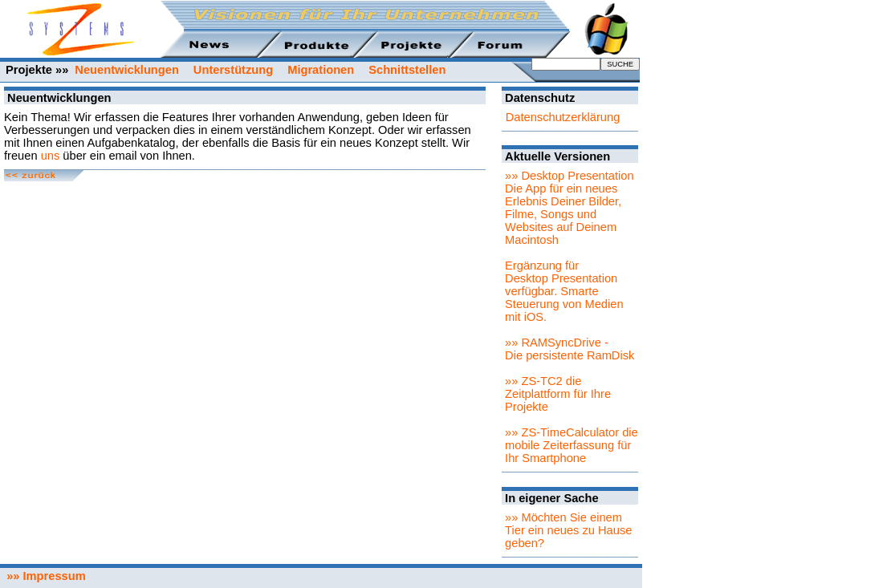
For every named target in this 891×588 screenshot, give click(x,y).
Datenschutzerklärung (563, 117)
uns (51, 156)
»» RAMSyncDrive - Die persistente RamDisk (570, 349)
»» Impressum (43, 576)
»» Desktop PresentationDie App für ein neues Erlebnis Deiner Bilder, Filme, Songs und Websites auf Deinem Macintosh (570, 208)
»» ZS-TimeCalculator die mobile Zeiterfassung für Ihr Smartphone (572, 445)
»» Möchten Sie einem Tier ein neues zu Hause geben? (568, 530)
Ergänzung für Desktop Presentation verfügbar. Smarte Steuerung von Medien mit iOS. (564, 291)
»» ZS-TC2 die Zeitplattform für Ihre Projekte (558, 394)
